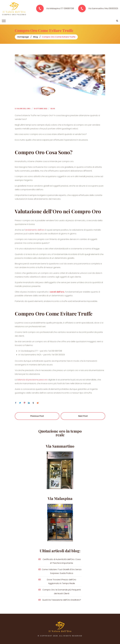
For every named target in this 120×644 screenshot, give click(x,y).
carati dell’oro (57, 292)
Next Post (83, 416)
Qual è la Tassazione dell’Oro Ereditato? (62, 600)
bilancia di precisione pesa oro (33, 380)
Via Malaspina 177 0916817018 (60, 8)
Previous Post (37, 416)
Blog (36, 37)
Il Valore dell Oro (23, 109)
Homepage (23, 37)
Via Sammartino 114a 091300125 (103, 8)
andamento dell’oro (35, 230)
